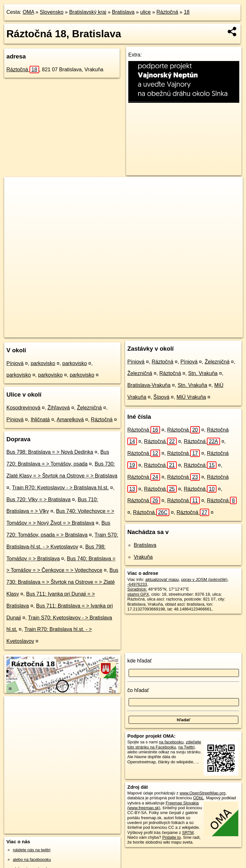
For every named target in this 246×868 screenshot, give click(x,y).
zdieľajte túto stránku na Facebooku (164, 744)
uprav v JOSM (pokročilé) (204, 579)
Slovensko (52, 12)
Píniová (15, 363)
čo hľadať (138, 690)
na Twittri (187, 747)
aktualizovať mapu (162, 579)
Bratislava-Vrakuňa (149, 385)
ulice (145, 12)
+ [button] (15, 188)
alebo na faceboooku (32, 859)
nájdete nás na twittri (32, 850)
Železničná (89, 408)
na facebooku (171, 742)
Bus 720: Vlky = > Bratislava (38, 500)
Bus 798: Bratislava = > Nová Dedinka (50, 452)
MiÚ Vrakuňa (191, 397)
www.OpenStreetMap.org (203, 793)
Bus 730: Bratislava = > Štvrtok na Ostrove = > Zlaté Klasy (62, 582)
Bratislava (123, 12)
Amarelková (70, 420)
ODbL (198, 798)
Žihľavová (59, 408)
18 (187, 12)
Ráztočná (167, 12)
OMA (29, 12)
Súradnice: (137, 589)
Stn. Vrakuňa (203, 373)
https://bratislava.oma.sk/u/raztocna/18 (209, 332)
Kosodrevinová (23, 408)
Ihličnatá (40, 420)
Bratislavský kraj (88, 12)
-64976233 (137, 584)
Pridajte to (172, 837)
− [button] (15, 198)
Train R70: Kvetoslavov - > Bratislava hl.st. (60, 488)
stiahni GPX (138, 594)
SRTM (188, 833)
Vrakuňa (143, 557)
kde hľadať (140, 661)
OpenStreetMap (122, 332)
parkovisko (43, 363)
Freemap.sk (155, 332)
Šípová (161, 397)
